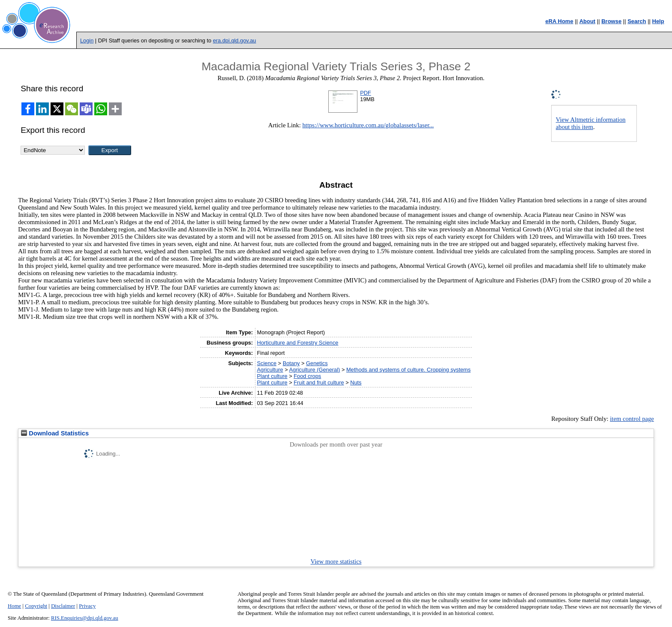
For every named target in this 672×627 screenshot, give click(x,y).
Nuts (356, 382)
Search (637, 21)
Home (14, 606)
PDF (366, 93)
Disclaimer (63, 606)
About (588, 21)
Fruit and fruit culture (319, 382)
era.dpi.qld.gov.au (235, 40)
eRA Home (559, 21)
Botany (291, 363)
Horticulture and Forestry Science (298, 343)
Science (267, 363)
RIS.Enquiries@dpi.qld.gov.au (85, 618)
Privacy (87, 606)
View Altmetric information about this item (591, 123)
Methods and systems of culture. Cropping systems (408, 370)
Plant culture (272, 376)
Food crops (307, 376)
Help (658, 21)
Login (87, 40)
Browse (611, 21)
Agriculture (270, 370)
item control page (632, 419)
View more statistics (336, 561)
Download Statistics (55, 433)
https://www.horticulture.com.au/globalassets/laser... (368, 125)
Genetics (317, 363)
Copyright (36, 606)
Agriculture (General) (315, 370)
